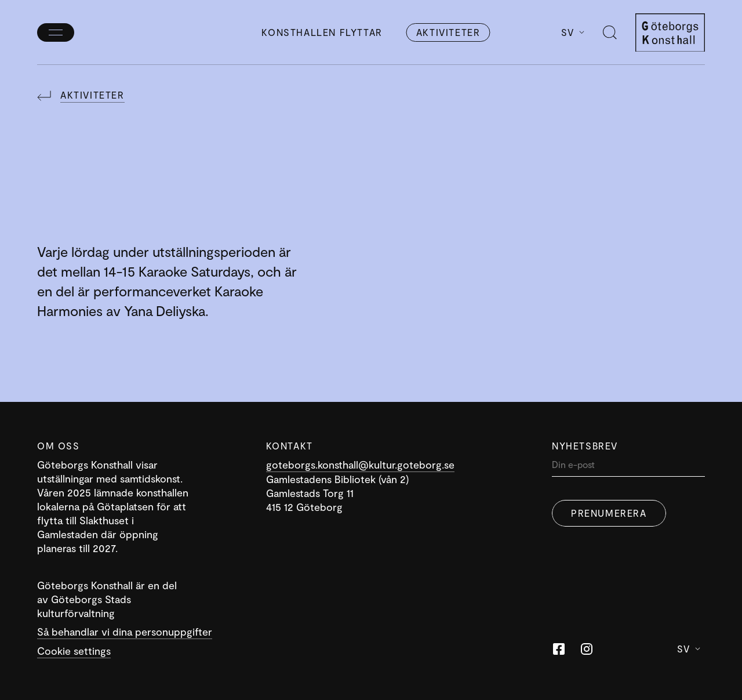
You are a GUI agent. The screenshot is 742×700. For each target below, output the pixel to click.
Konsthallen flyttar (322, 32)
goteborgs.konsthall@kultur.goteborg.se (360, 465)
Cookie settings (74, 651)
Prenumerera (609, 513)
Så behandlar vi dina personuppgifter (125, 632)
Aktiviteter (448, 32)
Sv (573, 32)
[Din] (628, 467)
